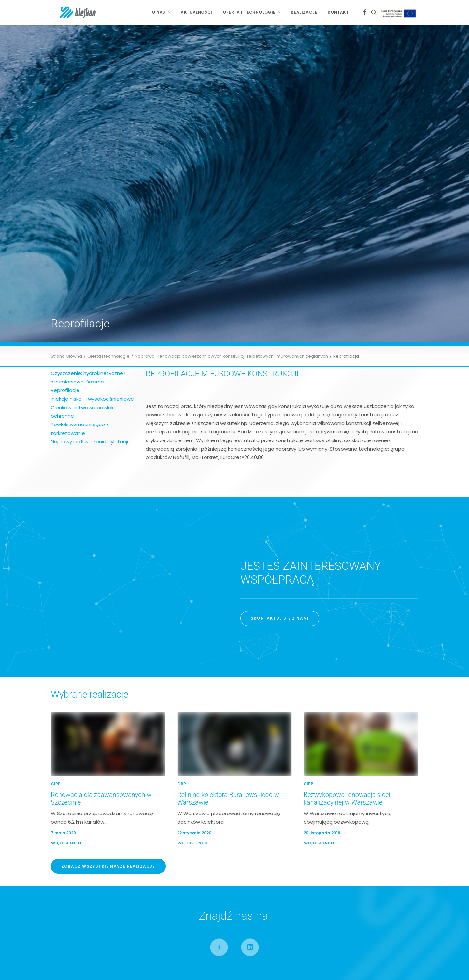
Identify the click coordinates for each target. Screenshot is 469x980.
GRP (182, 527)
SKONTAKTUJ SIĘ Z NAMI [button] (280, 361)
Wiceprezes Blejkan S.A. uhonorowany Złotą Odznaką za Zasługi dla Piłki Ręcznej (359, 814)
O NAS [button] (161, 12)
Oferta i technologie (108, 99)
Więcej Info (66, 586)
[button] (365, 12)
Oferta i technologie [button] (252, 12)
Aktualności (197, 12)
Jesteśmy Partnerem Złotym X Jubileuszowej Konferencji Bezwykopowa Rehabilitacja (350, 781)
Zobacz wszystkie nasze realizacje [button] (108, 609)
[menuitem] (161, 12)
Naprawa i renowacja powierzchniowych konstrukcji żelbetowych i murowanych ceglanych (231, 99)
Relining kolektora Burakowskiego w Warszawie (226, 786)
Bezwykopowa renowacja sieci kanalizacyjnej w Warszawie (347, 541)
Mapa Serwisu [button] (74, 802)
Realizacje (304, 12)
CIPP (56, 527)
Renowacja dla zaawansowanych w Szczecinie (225, 778)
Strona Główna (66, 99)
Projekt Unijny (400, 14)
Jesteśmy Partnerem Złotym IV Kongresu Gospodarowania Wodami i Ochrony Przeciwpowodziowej (346, 798)
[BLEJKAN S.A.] (70, 12)
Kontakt (338, 12)
